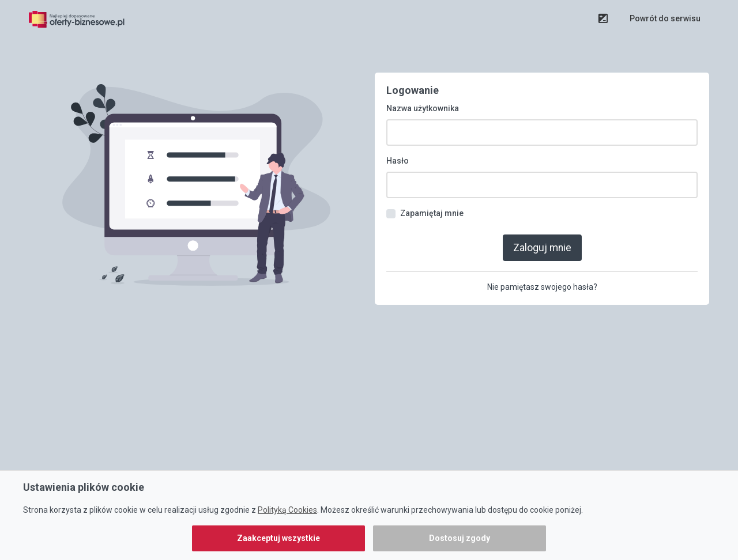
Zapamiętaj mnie (432, 206)
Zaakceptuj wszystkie (278, 538)
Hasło (398, 154)
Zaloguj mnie (542, 240)
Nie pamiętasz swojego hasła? (542, 278)
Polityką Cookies (287, 510)
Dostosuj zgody (460, 538)
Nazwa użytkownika (423, 101)
